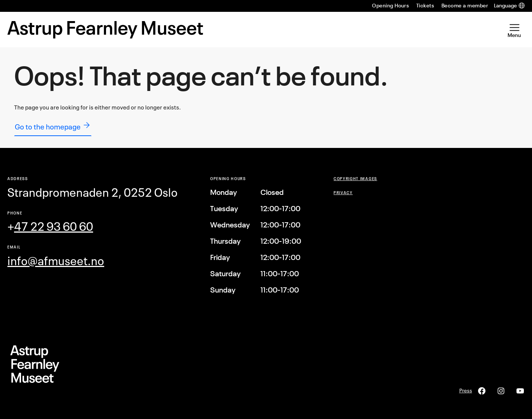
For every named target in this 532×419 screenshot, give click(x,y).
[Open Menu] (514, 30)
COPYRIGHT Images (355, 178)
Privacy (343, 192)
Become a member (465, 6)
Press (466, 390)
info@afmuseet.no (56, 261)
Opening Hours (391, 6)
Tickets (425, 6)
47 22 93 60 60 (54, 227)
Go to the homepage (53, 126)
